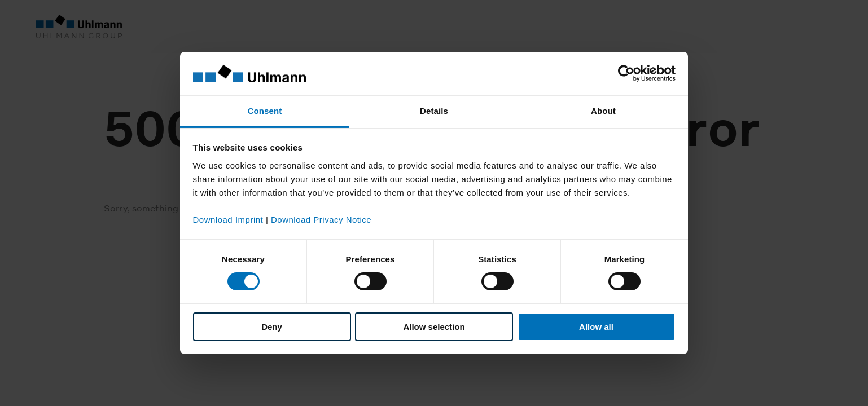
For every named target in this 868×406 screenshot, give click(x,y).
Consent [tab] (265, 111)
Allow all (596, 327)
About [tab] (603, 111)
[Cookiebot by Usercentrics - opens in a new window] (626, 73)
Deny (272, 327)
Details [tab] (434, 111)
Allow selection (434, 327)
